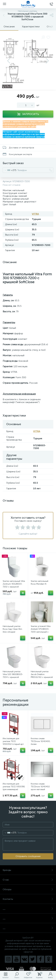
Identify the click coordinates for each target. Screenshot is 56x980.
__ (28, 909)
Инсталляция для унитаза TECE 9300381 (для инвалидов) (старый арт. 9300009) (14, 788)
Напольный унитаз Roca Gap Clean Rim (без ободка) (12, 629)
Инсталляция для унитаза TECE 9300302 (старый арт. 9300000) (13, 743)
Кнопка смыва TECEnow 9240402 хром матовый (40, 787)
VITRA (35, 214)
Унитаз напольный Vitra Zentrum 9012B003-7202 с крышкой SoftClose (14, 585)
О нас (28, 880)
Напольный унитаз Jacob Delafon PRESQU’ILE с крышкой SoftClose (42, 676)
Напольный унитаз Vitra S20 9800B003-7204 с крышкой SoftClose (13, 676)
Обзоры (28, 889)
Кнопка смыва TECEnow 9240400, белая (41, 741)
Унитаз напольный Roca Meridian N (39, 583)
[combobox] (10, 170)
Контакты (28, 899)
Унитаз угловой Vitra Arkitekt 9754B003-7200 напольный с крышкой (41, 630)
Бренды (28, 870)
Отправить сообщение (28, 856)
